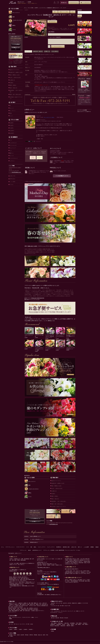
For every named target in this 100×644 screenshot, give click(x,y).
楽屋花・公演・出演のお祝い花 (42, 605)
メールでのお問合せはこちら (35, 520)
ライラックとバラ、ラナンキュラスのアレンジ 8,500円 (60, 337)
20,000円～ (12, 133)
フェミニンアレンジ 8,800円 (29, 349)
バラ (11, 140)
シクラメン (12, 161)
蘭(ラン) (11, 153)
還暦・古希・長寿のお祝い (16, 94)
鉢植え (35, 548)
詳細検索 (79, 18)
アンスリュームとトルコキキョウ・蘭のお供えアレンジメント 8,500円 (50, 337)
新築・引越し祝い (14, 88)
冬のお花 (66, 619)
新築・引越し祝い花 (31, 605)
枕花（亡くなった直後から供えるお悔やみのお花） (19, 607)
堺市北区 (27, 636)
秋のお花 (62, 619)
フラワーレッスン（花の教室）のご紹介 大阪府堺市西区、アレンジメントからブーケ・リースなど (62, 551)
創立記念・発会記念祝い (55, 627)
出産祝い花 (16, 605)
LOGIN (55, 3)
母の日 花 (53, 604)
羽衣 (47, 636)
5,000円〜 (36, 8)
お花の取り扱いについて (37, 551)
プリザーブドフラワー (20, 548)
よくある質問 (86, 548)
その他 (31, 625)
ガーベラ (12, 156)
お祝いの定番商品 (85, 60)
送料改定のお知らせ (34, 543)
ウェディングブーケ (42, 548)
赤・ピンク (11, 625)
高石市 (18, 636)
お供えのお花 (85, 45)
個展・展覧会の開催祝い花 (14, 612)
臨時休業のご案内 (66, 548)
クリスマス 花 (85, 604)
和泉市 (15, 636)
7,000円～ (12, 128)
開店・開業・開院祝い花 (33, 604)
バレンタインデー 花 (55, 607)
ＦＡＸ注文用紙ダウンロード (62, 177)
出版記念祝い (63, 627)
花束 (31, 548)
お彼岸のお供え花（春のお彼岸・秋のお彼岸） (30, 610)
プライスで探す (31, 8)
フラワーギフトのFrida (10, 643)
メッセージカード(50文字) (54, 37)
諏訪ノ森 (40, 636)
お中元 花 (69, 604)
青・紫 (28, 625)
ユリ (11, 151)
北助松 (11, 637)
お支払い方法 (12, 176)
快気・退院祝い (54, 624)
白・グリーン (13, 111)
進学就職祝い (73, 624)
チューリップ (13, 148)
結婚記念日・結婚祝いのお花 (16, 72)
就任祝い (73, 625)
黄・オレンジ (17, 625)
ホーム (25, 8)
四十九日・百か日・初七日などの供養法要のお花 (39, 607)
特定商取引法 (59, 548)
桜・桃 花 (62, 607)
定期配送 (92, 548)
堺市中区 (31, 636)
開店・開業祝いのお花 (15, 75)
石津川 (44, 636)
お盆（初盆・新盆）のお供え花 (14, 610)
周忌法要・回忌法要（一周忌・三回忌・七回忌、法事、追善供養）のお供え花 (23, 609)
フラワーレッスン (23, 551)
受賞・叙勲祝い (79, 624)
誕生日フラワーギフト (15, 70)
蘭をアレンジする (85, 30)
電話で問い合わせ (74, 3)
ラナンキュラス (13, 145)
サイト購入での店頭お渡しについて (37, 540)
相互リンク (80, 548)
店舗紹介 (97, 548)
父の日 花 (65, 604)
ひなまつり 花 (67, 607)
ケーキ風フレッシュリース (85, 38)
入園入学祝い (67, 624)
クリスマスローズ (14, 158)
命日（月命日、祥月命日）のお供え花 (15, 608)
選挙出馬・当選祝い (70, 627)
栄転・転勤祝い (78, 625)
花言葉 (52, 632)
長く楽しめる (85, 52)
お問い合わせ (12, 179)
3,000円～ (12, 123)
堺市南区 (36, 636)
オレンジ (12, 108)
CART (58, 3)
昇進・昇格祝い (85, 625)
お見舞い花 (12, 80)
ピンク (11, 116)
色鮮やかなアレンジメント (85, 23)
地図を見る (64, 3)
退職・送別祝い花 (23, 605)
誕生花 (29, 551)
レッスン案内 (12, 182)
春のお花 (53, 619)
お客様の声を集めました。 (85, 73)
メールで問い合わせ (85, 3)
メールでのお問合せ (16, 44)
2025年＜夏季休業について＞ (36, 537)
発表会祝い (85, 624)
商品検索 (80, 10)
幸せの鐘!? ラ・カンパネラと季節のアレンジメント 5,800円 (71, 337)
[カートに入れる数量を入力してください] (49, 47)
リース (27, 548)
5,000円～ (12, 125)
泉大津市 (22, 636)
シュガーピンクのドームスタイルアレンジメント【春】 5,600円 (40, 350)
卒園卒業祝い (61, 624)
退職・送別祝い (13, 85)
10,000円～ (12, 131)
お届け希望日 (51, 32)
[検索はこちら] (85, 12)
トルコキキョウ (13, 143)
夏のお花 (57, 619)
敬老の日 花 (74, 604)
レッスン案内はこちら (49, 322)
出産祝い (12, 83)
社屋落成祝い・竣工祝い (61, 625)
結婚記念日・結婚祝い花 (23, 604)
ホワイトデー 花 (59, 604)
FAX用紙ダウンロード (16, 48)
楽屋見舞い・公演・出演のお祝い (16, 91)
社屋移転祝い (53, 625)
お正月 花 (52, 605)
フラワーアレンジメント (10, 548)
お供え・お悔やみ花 (43, 604)
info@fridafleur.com (16, 172)
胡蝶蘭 (10, 620)
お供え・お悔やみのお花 (15, 77)
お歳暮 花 (79, 604)
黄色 (11, 113)
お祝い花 (58, 622)
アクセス (12, 184)
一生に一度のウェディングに (85, 67)
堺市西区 (11, 636)
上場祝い (68, 625)
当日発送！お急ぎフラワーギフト (16, 98)
